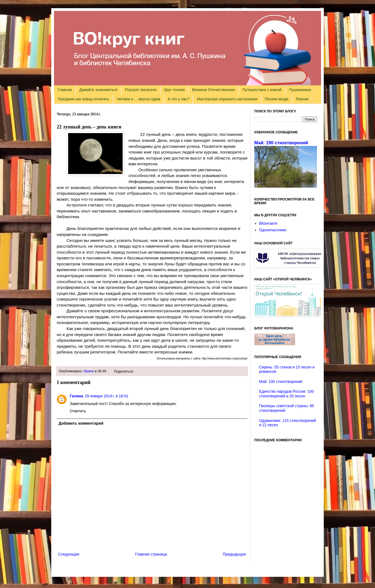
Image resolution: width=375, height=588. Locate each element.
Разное (302, 99)
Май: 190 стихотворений (281, 143)
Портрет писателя (141, 90)
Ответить (78, 411)
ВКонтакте (268, 223)
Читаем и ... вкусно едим (138, 99)
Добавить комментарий (81, 423)
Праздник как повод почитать (84, 99)
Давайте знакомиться (98, 90)
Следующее (69, 554)
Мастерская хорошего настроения (227, 99)
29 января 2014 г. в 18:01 (107, 396)
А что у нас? (179, 99)
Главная (65, 90)
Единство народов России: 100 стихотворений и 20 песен (287, 394)
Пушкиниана (300, 90)
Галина (76, 396)
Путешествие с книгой (262, 90)
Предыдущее (234, 554)
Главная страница (151, 554)
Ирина (89, 371)
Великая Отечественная (214, 90)
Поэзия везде (276, 99)
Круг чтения (174, 90)
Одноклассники (273, 230)
